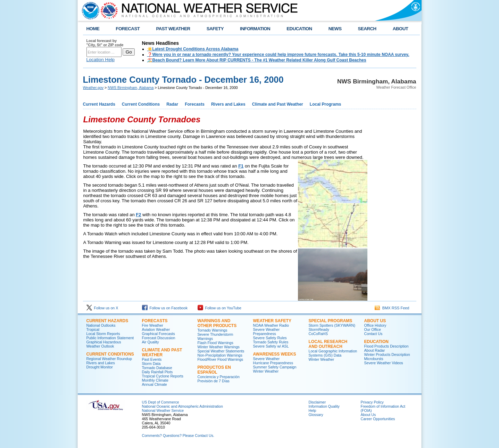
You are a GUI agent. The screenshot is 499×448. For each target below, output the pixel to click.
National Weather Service (163, 410)
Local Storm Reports (103, 334)
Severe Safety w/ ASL (271, 346)
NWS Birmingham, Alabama (131, 88)
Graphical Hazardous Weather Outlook (104, 344)
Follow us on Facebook (165, 308)
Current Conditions (141, 104)
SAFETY (215, 29)
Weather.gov (93, 88)
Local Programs (326, 104)
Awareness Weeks (275, 354)
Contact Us (373, 334)
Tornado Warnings (213, 330)
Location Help (101, 60)
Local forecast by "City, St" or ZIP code (105, 43)
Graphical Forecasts (159, 334)
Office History (375, 325)
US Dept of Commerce (161, 402)
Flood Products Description (386, 346)
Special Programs (331, 321)
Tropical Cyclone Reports (163, 376)
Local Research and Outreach (328, 344)
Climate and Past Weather (278, 104)
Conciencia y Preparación (219, 377)
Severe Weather (267, 359)
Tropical (93, 329)
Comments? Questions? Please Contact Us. (178, 435)
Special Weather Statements (221, 351)
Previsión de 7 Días (214, 381)
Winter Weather (266, 371)
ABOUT (401, 29)
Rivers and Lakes (228, 104)
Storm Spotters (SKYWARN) (332, 325)
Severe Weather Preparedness (267, 332)
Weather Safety (272, 321)
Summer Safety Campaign (275, 367)
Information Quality (324, 406)
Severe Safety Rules (270, 338)
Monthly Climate (155, 380)
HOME (93, 29)
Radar (172, 104)
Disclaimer (317, 402)
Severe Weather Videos (384, 363)
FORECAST (128, 29)
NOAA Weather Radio (271, 325)
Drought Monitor (100, 367)
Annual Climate (155, 384)
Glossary (316, 415)
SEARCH (367, 29)
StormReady (319, 329)
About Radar (375, 350)
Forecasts (195, 104)
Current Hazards (99, 104)
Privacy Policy (372, 402)
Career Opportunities (378, 419)
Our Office (373, 329)
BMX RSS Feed (392, 308)
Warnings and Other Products (217, 323)
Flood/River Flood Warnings (221, 359)
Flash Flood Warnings (215, 343)
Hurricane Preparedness (273, 363)
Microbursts (374, 359)
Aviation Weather (156, 329)
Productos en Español (214, 370)
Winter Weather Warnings (219, 347)
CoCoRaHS (318, 334)
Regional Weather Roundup (109, 359)
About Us (375, 321)
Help (313, 410)
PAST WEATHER (173, 29)
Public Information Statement (110, 338)
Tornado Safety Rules (271, 342)
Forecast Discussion (159, 338)
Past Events (152, 359)
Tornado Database (157, 368)
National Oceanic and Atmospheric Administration (182, 406)
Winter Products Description (387, 355)
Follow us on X (102, 308)
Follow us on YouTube (219, 308)
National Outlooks (101, 325)
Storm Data (151, 364)
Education (376, 342)
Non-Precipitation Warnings (220, 355)
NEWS (335, 29)
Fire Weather (153, 325)
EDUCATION (299, 29)
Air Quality (151, 342)
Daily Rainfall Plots (157, 372)
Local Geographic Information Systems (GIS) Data (333, 353)
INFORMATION (255, 29)
